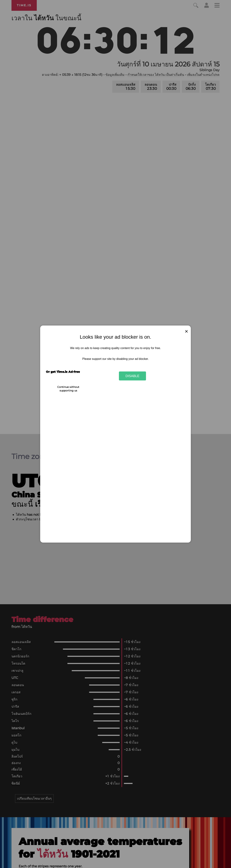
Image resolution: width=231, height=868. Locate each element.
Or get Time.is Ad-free (63, 372)
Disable (133, 376)
